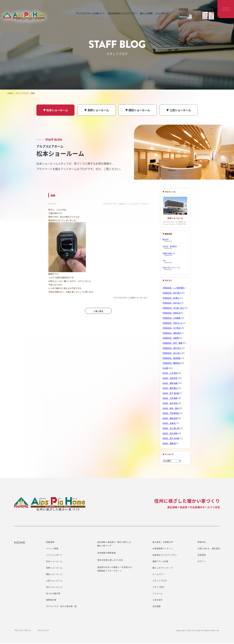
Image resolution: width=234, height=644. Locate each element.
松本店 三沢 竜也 (170, 374)
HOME (10, 93)
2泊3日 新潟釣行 (170, 247)
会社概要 (157, 607)
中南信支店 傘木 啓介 (172, 294)
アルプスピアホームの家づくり (86, 9)
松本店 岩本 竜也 (171, 409)
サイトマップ (43, 631)
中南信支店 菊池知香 (172, 359)
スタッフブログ (22, 93)
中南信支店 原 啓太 (171, 299)
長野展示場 (51, 600)
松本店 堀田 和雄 (170, 384)
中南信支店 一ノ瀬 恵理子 (174, 289)
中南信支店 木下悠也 (172, 329)
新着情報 (50, 543)
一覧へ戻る (98, 311)
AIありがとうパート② (171, 268)
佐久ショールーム (54, 587)
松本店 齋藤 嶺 (169, 444)
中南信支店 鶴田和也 (172, 364)
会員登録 (202, 555)
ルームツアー (159, 575)
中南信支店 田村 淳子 (172, 349)
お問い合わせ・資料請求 (209, 549)
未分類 (165, 369)
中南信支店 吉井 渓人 (172, 304)
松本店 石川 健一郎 (171, 429)
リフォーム (158, 594)
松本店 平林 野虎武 (171, 414)
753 (164, 261)
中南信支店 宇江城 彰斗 (173, 309)
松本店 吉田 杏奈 (170, 379)
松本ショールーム (54, 562)
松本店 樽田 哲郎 (170, 419)
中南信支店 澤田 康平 (172, 334)
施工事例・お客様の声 (163, 543)
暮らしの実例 (142, 9)
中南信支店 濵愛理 (171, 339)
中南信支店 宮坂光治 (172, 314)
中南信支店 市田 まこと (173, 324)
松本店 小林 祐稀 (170, 399)
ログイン (202, 562)
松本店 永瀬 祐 (169, 424)
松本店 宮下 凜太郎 (171, 394)
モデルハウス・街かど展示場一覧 (61, 607)
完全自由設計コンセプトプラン (118, 9)
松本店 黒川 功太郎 (171, 439)
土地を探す (158, 600)
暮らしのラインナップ (163, 568)
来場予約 (202, 543)
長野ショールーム (54, 568)
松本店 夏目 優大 (170, 389)
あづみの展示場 (53, 594)
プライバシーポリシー (23, 631)
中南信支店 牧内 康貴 (173, 344)
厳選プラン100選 (160, 562)
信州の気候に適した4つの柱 (110, 560)
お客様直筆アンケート (163, 549)
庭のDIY (166, 240)
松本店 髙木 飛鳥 (170, 434)
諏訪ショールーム (54, 575)
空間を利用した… (170, 254)
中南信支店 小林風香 (172, 319)
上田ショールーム (54, 581)
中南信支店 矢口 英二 (172, 354)
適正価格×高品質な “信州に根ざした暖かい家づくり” (114, 544)
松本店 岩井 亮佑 (170, 404)
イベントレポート (54, 555)
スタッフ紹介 (159, 587)
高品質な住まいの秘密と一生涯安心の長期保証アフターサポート (115, 569)
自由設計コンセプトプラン (165, 555)
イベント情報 (52, 549)
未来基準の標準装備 (106, 553)
